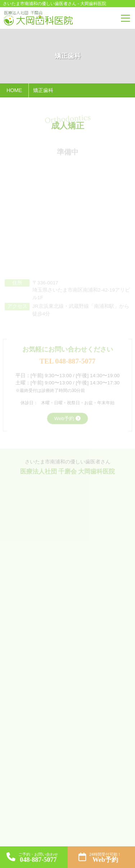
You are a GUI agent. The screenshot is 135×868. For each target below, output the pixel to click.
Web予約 (64, 418)
